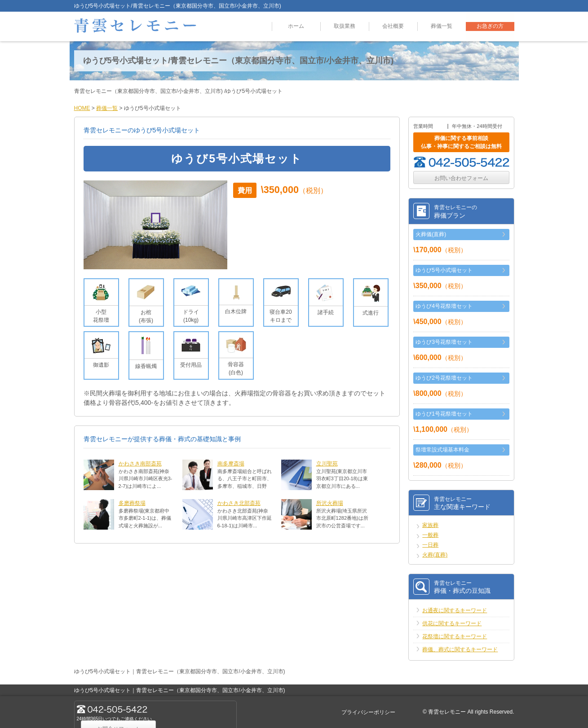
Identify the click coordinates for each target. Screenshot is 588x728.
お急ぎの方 (490, 26)
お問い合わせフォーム (461, 178)
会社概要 (393, 26)
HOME (82, 108)
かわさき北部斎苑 (239, 503)
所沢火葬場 (330, 503)
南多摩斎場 (231, 464)
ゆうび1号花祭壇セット (444, 414)
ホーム (296, 26)
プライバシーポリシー (368, 712)
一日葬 (430, 545)
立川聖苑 (327, 464)
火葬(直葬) (435, 555)
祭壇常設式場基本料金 (442, 450)
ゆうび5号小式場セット (444, 270)
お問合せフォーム (197, 712)
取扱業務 (345, 26)
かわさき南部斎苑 (140, 464)
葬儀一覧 (442, 26)
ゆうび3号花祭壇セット (444, 342)
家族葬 (430, 525)
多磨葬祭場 (132, 503)
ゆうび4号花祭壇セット (444, 306)
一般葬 (430, 535)
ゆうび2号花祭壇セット (444, 378)
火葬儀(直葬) (431, 234)
